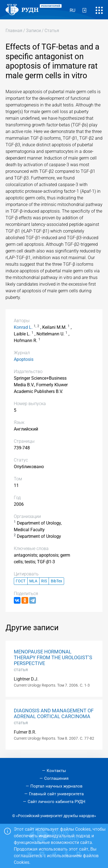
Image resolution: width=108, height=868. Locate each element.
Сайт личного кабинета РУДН (56, 802)
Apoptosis (24, 359)
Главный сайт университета (56, 794)
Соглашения (56, 778)
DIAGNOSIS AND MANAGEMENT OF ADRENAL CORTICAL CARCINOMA (54, 714)
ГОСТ (21, 581)
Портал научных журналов (56, 786)
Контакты (56, 771)
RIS (44, 581)
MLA (33, 581)
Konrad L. (23, 327)
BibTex (56, 581)
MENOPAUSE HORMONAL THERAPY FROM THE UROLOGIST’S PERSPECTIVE (53, 658)
